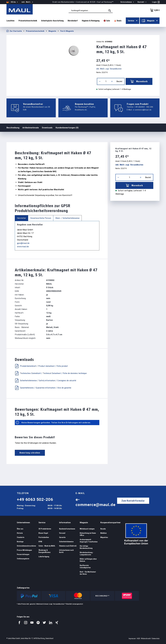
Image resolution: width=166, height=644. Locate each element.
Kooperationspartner (110, 522)
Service (42, 522)
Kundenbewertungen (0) (67, 128)
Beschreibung (13, 127)
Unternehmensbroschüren (26, 546)
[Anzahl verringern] (100, 81)
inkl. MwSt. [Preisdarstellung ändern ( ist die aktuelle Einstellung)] (28, 2)
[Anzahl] (106, 81)
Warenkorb (139, 81)
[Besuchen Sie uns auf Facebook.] (19, 623)
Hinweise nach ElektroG (68, 546)
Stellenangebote (23, 559)
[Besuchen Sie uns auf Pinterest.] (38, 623)
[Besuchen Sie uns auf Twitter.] (44, 623)
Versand (62, 533)
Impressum (132, 639)
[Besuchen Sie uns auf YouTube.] (32, 623)
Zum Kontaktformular (133, 501)
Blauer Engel (43, 533)
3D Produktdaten (45, 529)
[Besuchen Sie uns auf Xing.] (57, 623)
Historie (20, 533)
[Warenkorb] (154, 10)
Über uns (20, 529)
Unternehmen (23, 522)
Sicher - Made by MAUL (47, 546)
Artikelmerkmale (31, 128)
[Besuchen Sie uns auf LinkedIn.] (51, 623)
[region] (48, 51)
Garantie (62, 537)
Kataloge (20, 542)
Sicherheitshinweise (66, 542)
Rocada (103, 529)
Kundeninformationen (67, 529)
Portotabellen (44, 537)
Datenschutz (156, 639)
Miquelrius (104, 537)
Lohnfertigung (44, 557)
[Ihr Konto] (156, 2)
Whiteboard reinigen (87, 529)
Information (65, 522)
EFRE (40, 542)
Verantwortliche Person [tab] (41, 218)
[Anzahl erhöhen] (112, 81)
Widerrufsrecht (146, 639)
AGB (138, 639)
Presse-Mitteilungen (24, 550)
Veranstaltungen (23, 554)
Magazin (84, 522)
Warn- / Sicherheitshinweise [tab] (67, 218)
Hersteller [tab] (21, 218)
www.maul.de (23, 246)
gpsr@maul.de (23, 243)
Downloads (47, 128)
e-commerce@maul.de (142, 110)
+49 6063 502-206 (35, 499)
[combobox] (91, 10)
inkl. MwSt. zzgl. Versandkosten (109, 69)
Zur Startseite (14, 31)
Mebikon (103, 533)
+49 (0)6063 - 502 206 (144, 107)
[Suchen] (110, 11)
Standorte (21, 537)
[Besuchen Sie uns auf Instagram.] (26, 623)
